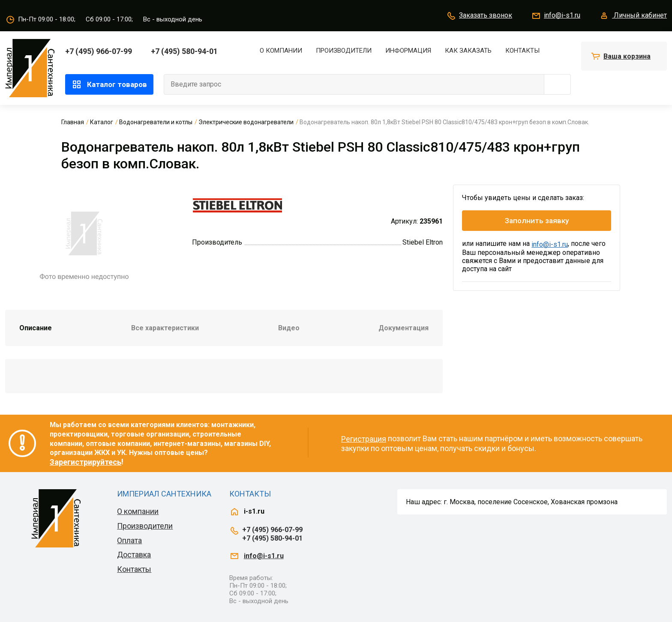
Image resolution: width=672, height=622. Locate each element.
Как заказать (468, 51)
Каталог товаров (109, 84)
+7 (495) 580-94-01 (184, 51)
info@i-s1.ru (556, 16)
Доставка (134, 555)
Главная (73, 122)
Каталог (102, 122)
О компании (281, 51)
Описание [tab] (36, 328)
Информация (408, 51)
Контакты (522, 51)
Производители (344, 51)
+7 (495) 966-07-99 (99, 51)
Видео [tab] (289, 328)
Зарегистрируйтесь (85, 462)
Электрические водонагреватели (246, 122)
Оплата (129, 540)
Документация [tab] (403, 328)
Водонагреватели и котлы (156, 122)
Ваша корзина (627, 56)
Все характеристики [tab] (165, 328)
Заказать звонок (479, 16)
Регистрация (364, 439)
